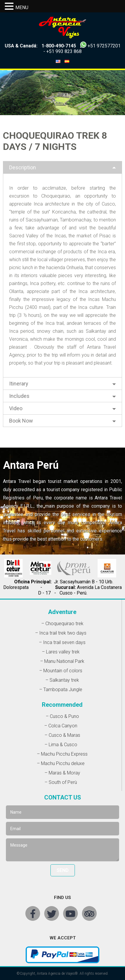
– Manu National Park (62, 661)
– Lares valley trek (61, 652)
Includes (19, 396)
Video (16, 408)
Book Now (21, 421)
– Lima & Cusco (61, 745)
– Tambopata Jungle (61, 690)
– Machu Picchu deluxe (61, 763)
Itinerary (19, 384)
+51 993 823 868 (64, 51)
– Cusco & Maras (62, 735)
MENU (22, 8)
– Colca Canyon (61, 726)
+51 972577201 (104, 46)
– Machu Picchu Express (62, 754)
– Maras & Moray (62, 773)
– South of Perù (61, 782)
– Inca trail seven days (62, 642)
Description (23, 167)
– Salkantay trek (62, 680)
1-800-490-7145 (59, 46)
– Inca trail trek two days (61, 633)
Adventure (62, 612)
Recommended (62, 705)
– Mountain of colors (61, 671)
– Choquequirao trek (62, 624)
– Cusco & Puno (62, 716)
